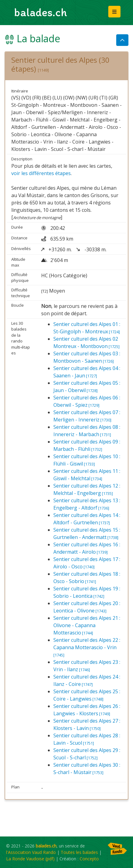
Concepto (89, 859)
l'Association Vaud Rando (31, 852)
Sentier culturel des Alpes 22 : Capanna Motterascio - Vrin (87, 647)
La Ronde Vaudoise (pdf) (30, 859)
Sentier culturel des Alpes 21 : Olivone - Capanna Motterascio (87, 625)
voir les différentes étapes (41, 173)
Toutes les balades (79, 852)
